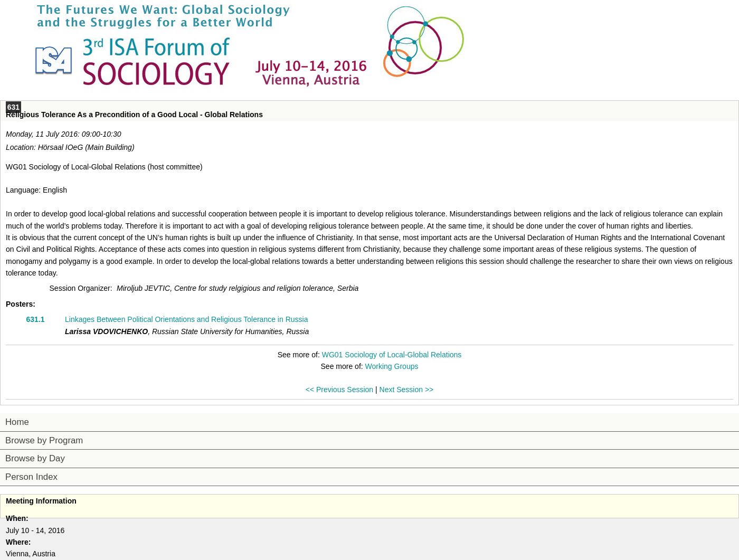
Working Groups (392, 366)
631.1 (35, 319)
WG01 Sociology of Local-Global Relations (392, 355)
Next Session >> (407, 390)
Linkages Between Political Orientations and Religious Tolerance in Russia (186, 319)
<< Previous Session (339, 390)
